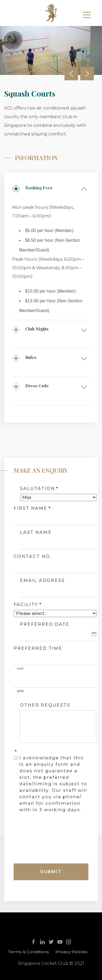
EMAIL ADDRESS (42, 580)
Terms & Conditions (28, 952)
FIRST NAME (32, 508)
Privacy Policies (72, 952)
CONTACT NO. (33, 556)
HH (20, 668)
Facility (28, 605)
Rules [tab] (29, 357)
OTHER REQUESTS (45, 705)
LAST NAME (36, 532)
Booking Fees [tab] (37, 188)
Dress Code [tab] (35, 386)
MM (20, 691)
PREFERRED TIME (38, 648)
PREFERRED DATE (45, 624)
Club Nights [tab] (35, 329)
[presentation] (55, 840)
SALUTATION (39, 489)
